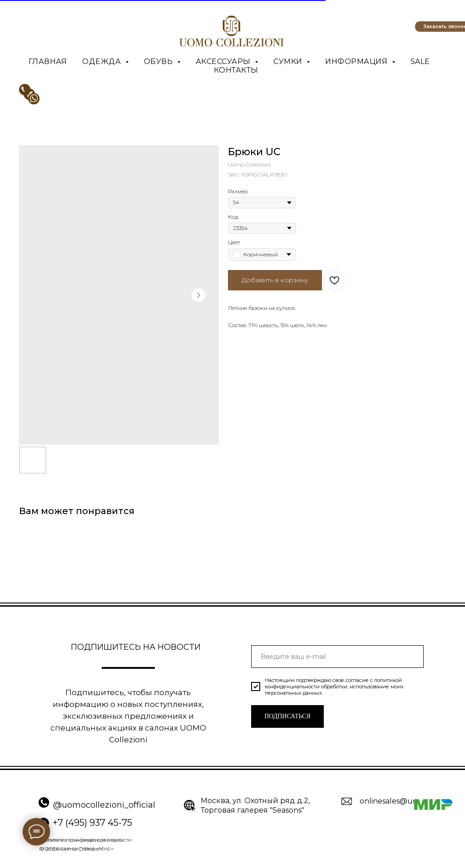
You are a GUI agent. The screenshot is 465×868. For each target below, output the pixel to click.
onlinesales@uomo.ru (399, 801)
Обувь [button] (159, 61)
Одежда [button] (103, 61)
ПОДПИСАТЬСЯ (287, 716)
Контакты (236, 70)
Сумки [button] (289, 61)
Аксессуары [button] (224, 61)
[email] (337, 657)
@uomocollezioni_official (104, 805)
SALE (420, 61)
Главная (48, 61)
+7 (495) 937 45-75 (92, 823)
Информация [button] (357, 61)
